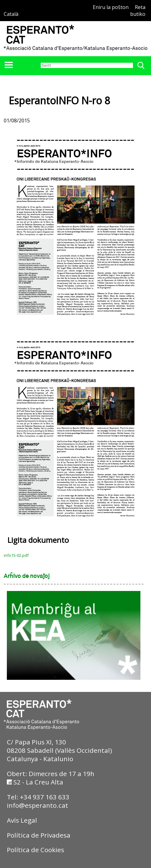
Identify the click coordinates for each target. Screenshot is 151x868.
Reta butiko (138, 11)
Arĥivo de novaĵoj (27, 576)
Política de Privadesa (39, 835)
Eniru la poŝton (111, 7)
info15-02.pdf (16, 555)
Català (11, 14)
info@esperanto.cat (38, 805)
